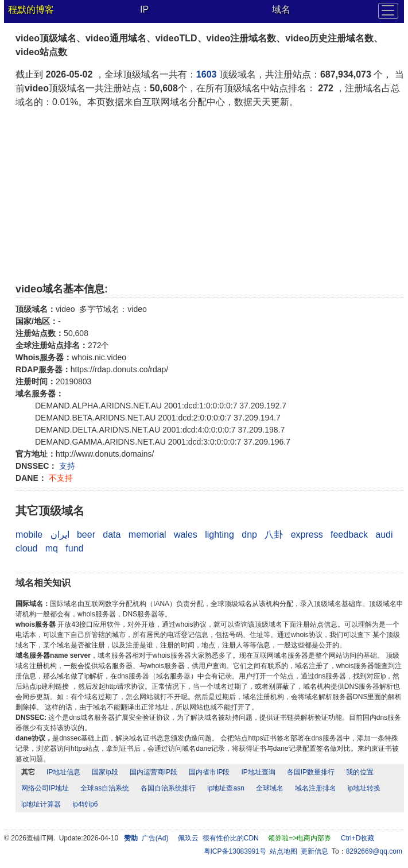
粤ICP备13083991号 (235, 851)
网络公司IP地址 (45, 788)
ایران (60, 535)
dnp (249, 535)
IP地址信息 (63, 772)
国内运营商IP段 (154, 772)
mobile (29, 535)
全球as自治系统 (105, 788)
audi (384, 535)
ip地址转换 (364, 788)
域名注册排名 (316, 788)
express (307, 535)
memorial (147, 535)
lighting (219, 535)
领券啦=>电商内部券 (300, 838)
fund (74, 548)
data (112, 535)
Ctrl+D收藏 (358, 838)
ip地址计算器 (41, 804)
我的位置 (360, 772)
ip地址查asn (226, 788)
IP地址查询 (258, 772)
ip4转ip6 (85, 804)
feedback (349, 535)
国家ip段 (105, 772)
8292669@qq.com (374, 851)
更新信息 (314, 851)
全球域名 (270, 788)
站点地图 (283, 851)
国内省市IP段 (209, 772)
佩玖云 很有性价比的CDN (218, 838)
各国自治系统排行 (168, 788)
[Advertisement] (210, 195)
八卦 (274, 535)
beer (86, 535)
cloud (26, 548)
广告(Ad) (155, 838)
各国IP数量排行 (311, 772)
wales (186, 535)
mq (52, 548)
